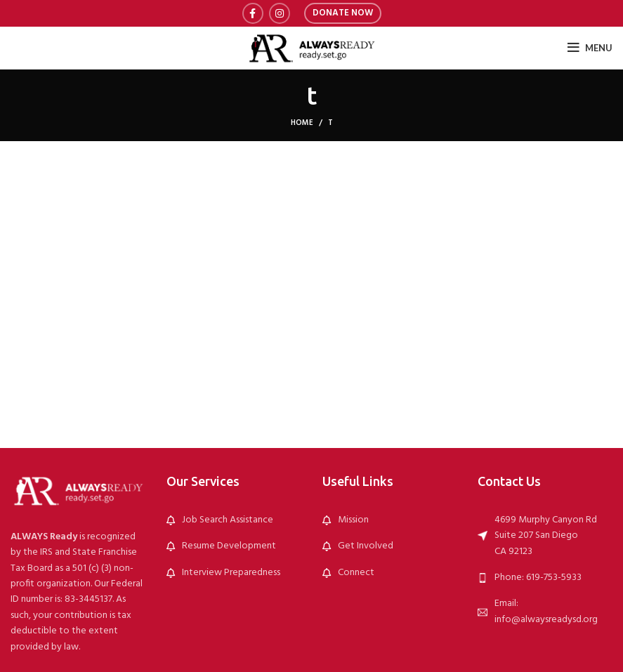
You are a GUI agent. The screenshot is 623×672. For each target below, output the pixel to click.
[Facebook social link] (253, 13)
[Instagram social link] (280, 13)
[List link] (234, 520)
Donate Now (343, 13)
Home (302, 123)
